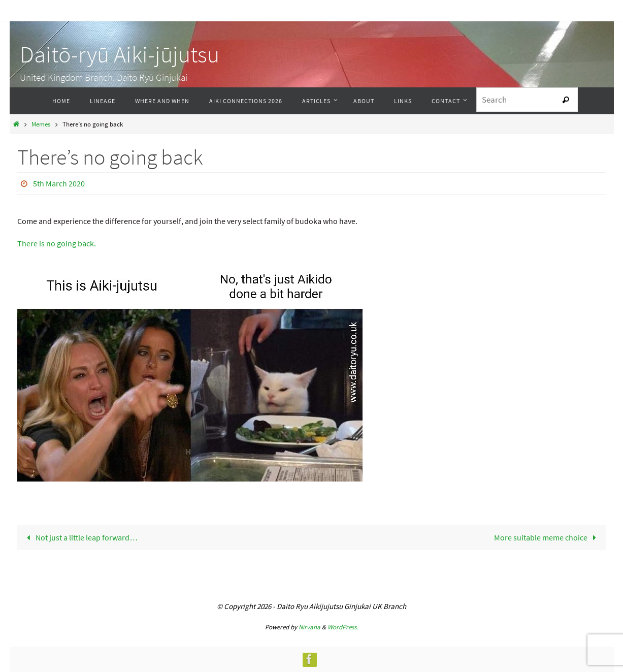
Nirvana (309, 627)
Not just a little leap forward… (80, 537)
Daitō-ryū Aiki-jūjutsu (120, 54)
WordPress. (343, 627)
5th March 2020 (59, 183)
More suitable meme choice (547, 537)
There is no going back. (57, 243)
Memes (41, 124)
